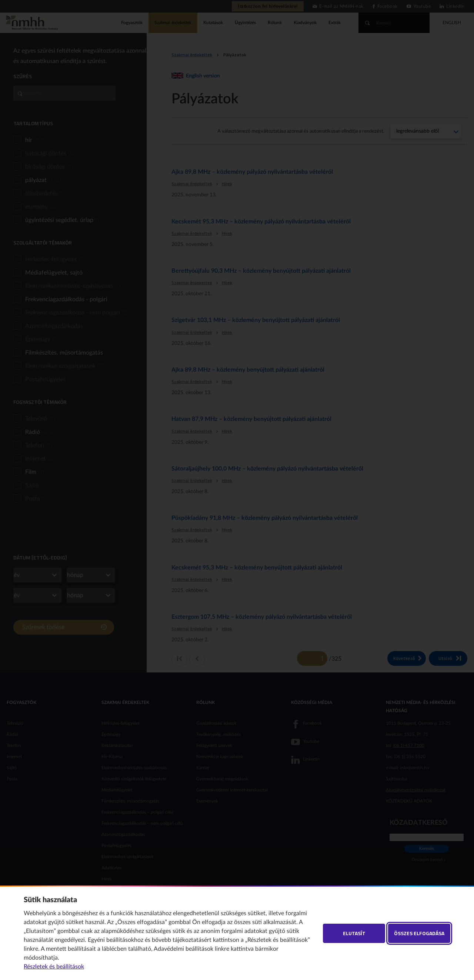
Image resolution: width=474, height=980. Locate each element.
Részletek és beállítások (54, 967)
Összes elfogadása (419, 933)
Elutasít (354, 933)
